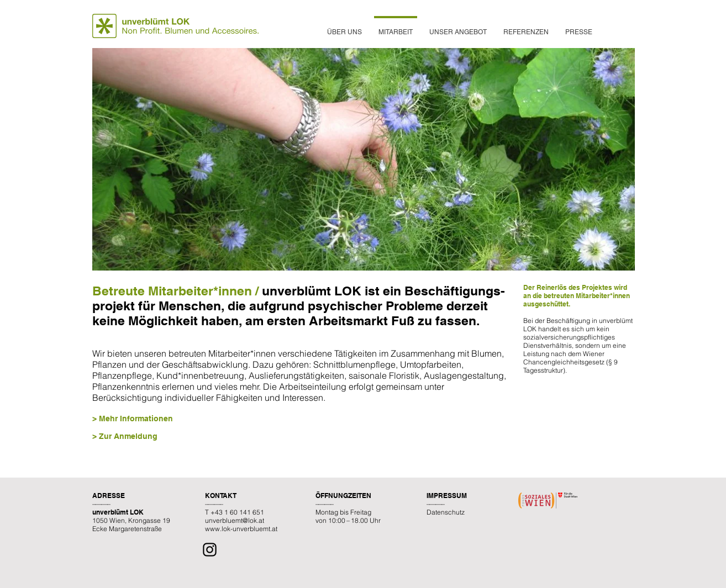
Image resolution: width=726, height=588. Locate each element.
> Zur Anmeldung (125, 436)
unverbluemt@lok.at (235, 520)
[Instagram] (210, 550)
